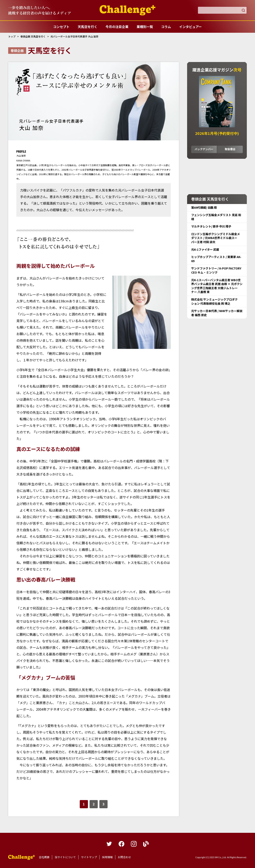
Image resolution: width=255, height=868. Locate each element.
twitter (109, 844)
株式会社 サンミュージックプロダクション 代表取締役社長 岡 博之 (214, 301)
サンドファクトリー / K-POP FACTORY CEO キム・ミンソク (216, 270)
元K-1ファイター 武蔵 (205, 249)
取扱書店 (230, 149)
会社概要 (44, 857)
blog (146, 844)
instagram (134, 844)
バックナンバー (204, 149)
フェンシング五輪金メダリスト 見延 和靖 (216, 217)
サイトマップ (89, 857)
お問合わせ (124, 857)
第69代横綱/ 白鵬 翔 (204, 207)
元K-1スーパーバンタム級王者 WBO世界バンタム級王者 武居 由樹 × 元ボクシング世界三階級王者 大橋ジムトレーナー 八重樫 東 (217, 286)
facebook (121, 844)
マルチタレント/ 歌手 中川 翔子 (211, 226)
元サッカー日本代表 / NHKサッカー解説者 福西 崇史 (217, 313)
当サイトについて (65, 857)
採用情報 (107, 857)
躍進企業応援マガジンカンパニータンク (21, 857)
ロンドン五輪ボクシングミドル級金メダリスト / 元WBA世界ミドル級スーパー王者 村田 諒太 (216, 238)
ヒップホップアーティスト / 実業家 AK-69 (216, 259)
